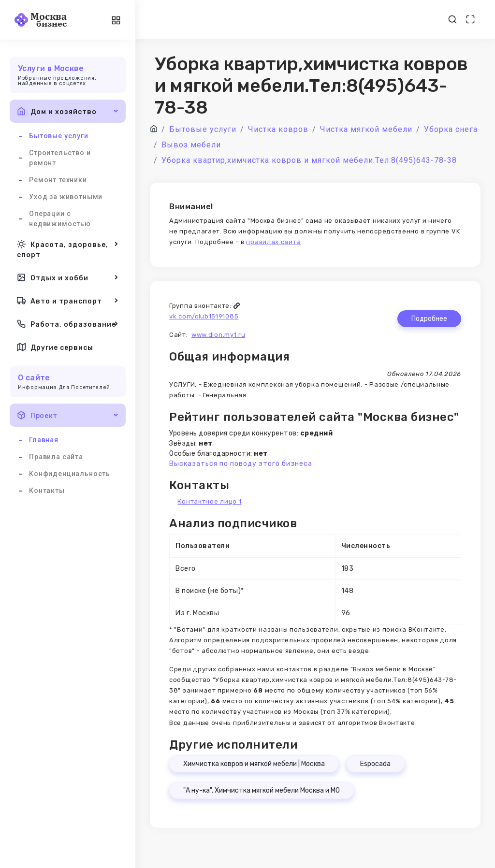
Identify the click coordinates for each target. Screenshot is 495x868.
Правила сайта (56, 457)
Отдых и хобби (68, 277)
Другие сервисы (55, 347)
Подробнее (429, 319)
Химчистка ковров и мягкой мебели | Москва (254, 764)
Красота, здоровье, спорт (68, 249)
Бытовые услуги (59, 136)
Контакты (47, 491)
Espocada (375, 764)
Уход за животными (66, 197)
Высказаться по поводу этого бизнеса (241, 464)
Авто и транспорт (68, 301)
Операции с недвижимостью (60, 219)
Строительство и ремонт (60, 158)
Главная (44, 440)
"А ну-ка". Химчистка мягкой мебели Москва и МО (262, 790)
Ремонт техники (58, 180)
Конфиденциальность (70, 474)
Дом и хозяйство (68, 111)
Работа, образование (68, 324)
